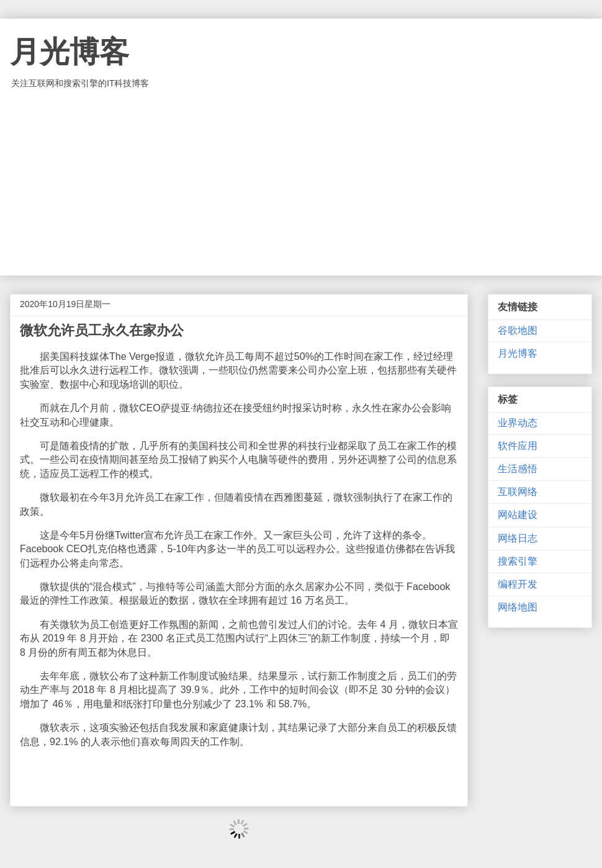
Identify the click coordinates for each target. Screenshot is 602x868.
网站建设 (518, 515)
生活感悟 (518, 469)
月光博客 (70, 52)
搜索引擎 (518, 561)
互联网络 (518, 492)
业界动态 (518, 423)
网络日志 (518, 538)
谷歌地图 (518, 330)
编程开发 (518, 584)
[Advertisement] (301, 182)
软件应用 (518, 446)
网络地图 (518, 607)
